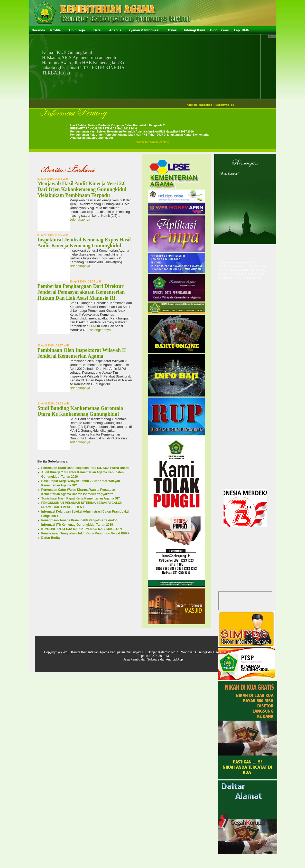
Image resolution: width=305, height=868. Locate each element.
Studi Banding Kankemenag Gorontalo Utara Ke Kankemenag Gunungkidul (80, 411)
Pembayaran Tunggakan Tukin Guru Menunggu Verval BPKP (86, 533)
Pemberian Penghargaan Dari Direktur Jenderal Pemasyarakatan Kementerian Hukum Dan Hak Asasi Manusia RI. (81, 292)
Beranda (39, 30)
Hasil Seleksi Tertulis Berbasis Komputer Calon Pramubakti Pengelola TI (118, 125)
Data (97, 30)
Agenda (115, 30)
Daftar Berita (51, 538)
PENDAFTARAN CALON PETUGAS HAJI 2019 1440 (104, 128)
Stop (272, 36)
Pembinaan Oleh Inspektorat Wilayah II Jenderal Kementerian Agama (82, 353)
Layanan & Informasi (143, 30)
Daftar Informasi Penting (152, 142)
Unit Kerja (77, 30)
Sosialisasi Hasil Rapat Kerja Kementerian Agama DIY (81, 498)
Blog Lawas (219, 30)
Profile (56, 30)
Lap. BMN (242, 30)
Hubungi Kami (194, 30)
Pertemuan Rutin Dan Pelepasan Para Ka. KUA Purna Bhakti (85, 468)
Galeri (173, 30)
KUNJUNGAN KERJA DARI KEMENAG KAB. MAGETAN (82, 529)
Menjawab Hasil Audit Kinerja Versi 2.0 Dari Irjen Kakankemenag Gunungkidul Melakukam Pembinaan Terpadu (82, 189)
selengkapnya (80, 219)
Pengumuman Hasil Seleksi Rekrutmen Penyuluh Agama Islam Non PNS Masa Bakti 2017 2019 (132, 131)
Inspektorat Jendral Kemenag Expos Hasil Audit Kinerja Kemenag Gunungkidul (84, 243)
